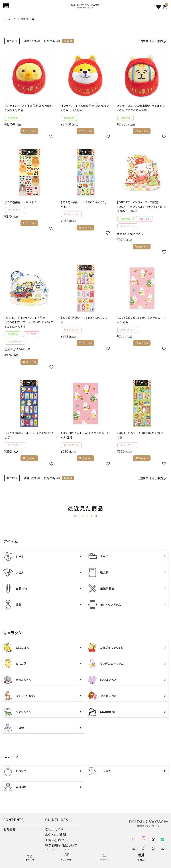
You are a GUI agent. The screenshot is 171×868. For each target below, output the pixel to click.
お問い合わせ (55, 840)
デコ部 (143, 848)
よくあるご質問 (56, 835)
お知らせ (9, 829)
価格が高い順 (52, 41)
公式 (134, 848)
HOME (8, 19)
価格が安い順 (32, 41)
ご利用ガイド (54, 829)
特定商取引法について (61, 845)
